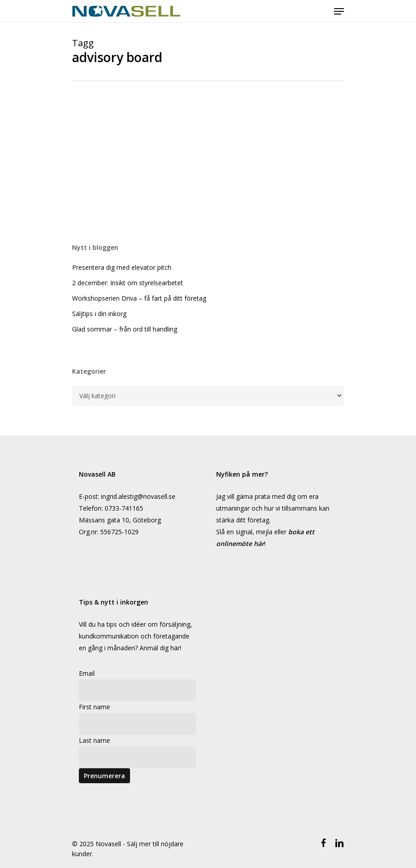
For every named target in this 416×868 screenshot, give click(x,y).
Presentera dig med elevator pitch (122, 267)
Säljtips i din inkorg (99, 314)
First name (94, 707)
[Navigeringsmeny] (339, 11)
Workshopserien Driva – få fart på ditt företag (139, 298)
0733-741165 (124, 508)
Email (87, 673)
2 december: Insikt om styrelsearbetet (128, 283)
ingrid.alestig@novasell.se (138, 496)
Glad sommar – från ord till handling (125, 329)
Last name (94, 740)
